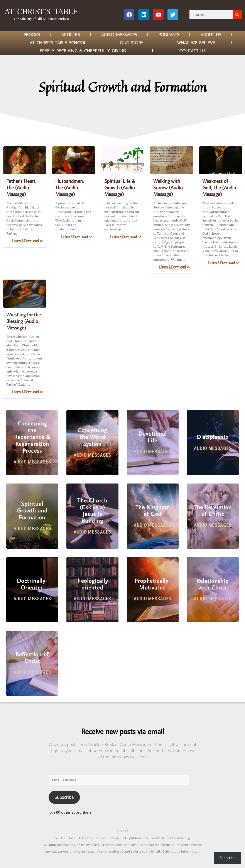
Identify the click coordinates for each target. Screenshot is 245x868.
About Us (211, 35)
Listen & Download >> (27, 241)
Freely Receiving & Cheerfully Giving (83, 51)
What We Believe (196, 43)
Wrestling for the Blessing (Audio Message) (24, 321)
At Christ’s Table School (58, 43)
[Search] (237, 15)
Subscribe (64, 797)
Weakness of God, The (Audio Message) (219, 187)
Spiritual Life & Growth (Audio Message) (120, 187)
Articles (70, 35)
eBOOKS (32, 35)
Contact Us (192, 51)
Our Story (132, 43)
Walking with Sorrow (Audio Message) (168, 187)
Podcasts (169, 35)
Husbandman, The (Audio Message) (70, 187)
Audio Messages (119, 35)
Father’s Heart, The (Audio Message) (21, 187)
